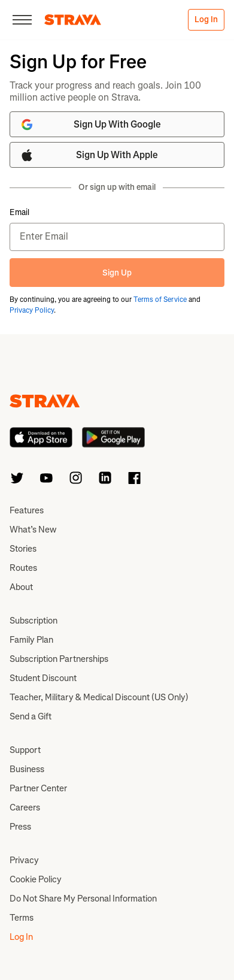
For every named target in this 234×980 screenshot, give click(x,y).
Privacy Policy (32, 310)
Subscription (34, 621)
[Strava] (73, 20)
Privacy (24, 860)
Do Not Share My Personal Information (83, 899)
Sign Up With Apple (89, 155)
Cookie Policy (36, 879)
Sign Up (117, 273)
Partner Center (38, 788)
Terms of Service (160, 300)
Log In (206, 19)
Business (27, 769)
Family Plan (31, 640)
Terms (22, 918)
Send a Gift (31, 716)
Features (27, 510)
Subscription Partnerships (59, 659)
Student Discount (43, 678)
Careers (25, 807)
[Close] (22, 20)
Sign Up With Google (90, 125)
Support (25, 750)
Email (19, 213)
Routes (23, 568)
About (21, 587)
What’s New (33, 530)
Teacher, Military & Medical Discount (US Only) (99, 697)
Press (20, 827)
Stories (23, 549)
